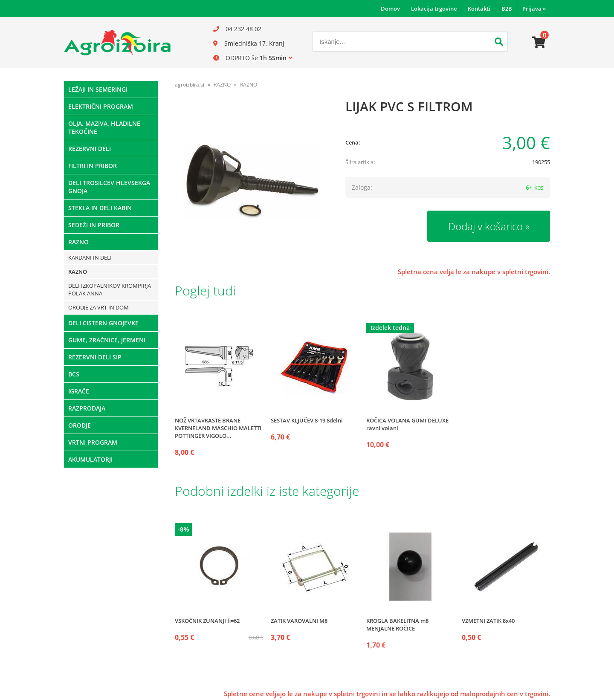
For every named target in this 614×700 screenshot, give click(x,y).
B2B (507, 9)
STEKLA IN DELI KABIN (100, 208)
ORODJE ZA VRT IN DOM (98, 307)
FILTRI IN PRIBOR (93, 166)
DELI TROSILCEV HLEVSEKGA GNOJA (109, 187)
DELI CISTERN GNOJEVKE (103, 323)
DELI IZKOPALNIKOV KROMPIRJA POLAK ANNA (110, 289)
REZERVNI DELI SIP (95, 357)
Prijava (534, 9)
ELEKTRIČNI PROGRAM (101, 106)
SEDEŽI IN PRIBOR (94, 225)
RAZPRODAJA (87, 408)
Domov (390, 9)
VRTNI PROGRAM (93, 442)
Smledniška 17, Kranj (254, 43)
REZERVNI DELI (90, 149)
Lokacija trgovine (434, 9)
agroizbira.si (190, 85)
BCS (74, 374)
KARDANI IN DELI (90, 257)
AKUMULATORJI (90, 459)
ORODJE (80, 425)
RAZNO (78, 242)
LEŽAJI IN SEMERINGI (98, 89)
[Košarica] (539, 43)
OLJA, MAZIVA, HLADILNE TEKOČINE (104, 127)
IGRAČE (79, 391)
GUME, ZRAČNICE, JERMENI (107, 340)
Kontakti (479, 9)
